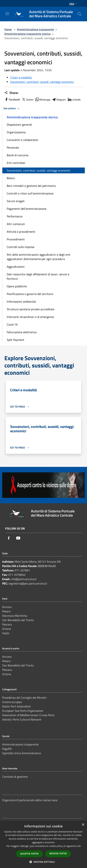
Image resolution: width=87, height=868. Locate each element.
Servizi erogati (16, 201)
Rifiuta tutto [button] (58, 854)
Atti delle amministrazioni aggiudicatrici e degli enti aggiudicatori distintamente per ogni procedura (39, 257)
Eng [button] (73, 4)
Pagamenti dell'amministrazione (27, 209)
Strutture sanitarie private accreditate (30, 309)
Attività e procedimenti (21, 232)
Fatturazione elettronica (22, 332)
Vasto (6, 633)
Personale (13, 147)
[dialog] (43, 844)
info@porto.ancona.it (24, 579)
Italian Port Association (17, 706)
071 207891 (22, 570)
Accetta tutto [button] (29, 854)
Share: (11, 93)
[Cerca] (79, 14)
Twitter (27, 99)
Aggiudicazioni (16, 267)
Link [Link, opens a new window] (78, 846)
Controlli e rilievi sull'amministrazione (30, 193)
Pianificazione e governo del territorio (30, 294)
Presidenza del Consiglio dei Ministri (24, 698)
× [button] (83, 825)
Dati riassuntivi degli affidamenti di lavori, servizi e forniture (38, 276)
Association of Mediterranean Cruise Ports (28, 715)
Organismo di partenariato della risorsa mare (30, 800)
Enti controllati (16, 163)
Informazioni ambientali (21, 302)
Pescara (7, 624)
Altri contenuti (16, 224)
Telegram (59, 99)
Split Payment (15, 340)
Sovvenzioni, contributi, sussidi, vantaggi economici (42, 82)
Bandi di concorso (18, 155)
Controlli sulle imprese (21, 247)
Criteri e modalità (21, 77)
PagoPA (7, 749)
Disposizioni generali (19, 125)
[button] (43, 862)
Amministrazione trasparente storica (27, 34)
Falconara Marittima (15, 616)
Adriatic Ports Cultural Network (22, 719)
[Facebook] (9, 538)
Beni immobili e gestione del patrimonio (31, 186)
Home (8, 29)
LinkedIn (74, 99)
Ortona (7, 629)
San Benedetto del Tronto (18, 620)
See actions (12, 109)
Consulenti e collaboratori (23, 140)
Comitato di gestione (15, 777)
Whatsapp (43, 99)
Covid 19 (12, 324)
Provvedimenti (16, 239)
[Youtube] (18, 538)
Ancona (7, 607)
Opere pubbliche (17, 286)
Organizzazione (16, 132)
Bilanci (11, 178)
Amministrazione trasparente (35, 29)
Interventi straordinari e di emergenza (30, 317)
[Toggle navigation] (7, 14)
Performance (15, 216)
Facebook (12, 99)
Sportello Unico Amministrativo (22, 753)
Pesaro (6, 611)
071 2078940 (17, 575)
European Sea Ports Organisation (23, 711)
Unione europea (12, 702)
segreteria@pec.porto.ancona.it (28, 583)
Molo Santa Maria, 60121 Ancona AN (38, 562)
